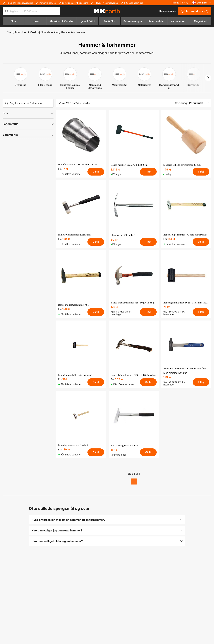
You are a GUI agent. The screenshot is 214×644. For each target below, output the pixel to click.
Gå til (96, 172)
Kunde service (168, 11)
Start (10, 32)
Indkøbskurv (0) (195, 11)
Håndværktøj (50, 32)
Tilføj (148, 172)
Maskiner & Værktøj (28, 32)
